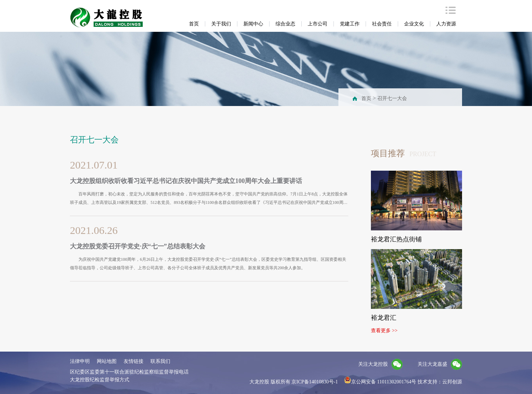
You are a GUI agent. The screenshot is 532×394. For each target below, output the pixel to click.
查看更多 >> (384, 331)
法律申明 (80, 361)
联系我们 (160, 361)
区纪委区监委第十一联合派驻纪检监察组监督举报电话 (129, 372)
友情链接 (134, 361)
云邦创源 (452, 382)
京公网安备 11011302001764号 (380, 382)
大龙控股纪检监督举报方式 (100, 380)
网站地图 (107, 361)
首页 (366, 98)
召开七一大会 (392, 98)
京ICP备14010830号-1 (315, 382)
